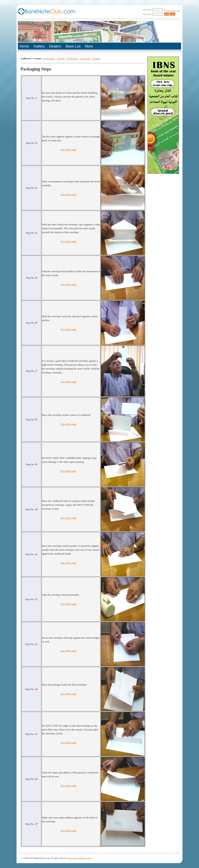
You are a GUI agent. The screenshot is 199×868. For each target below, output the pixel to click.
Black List (73, 46)
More (89, 46)
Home (24, 46)
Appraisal (85, 58)
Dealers (55, 46)
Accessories (49, 58)
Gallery (39, 46)
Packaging (72, 58)
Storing (61, 58)
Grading (96, 58)
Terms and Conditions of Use (79, 858)
